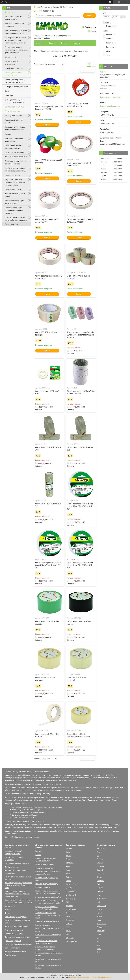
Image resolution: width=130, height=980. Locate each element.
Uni (98, 938)
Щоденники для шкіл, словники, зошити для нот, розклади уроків (15, 182)
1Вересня (101, 848)
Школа (69, 934)
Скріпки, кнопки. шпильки (15, 107)
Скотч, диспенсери (12, 111)
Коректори (9, 95)
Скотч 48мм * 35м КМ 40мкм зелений (47, 623)
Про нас (52, 43)
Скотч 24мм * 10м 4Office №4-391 (80, 449)
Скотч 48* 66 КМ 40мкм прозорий (45, 679)
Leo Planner (101, 906)
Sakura (100, 927)
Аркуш (69, 866)
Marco (99, 909)
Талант (69, 924)
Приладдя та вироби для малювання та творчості (15, 128)
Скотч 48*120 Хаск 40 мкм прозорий (78, 277)
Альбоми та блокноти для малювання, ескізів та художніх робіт (48, 915)
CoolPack (101, 881)
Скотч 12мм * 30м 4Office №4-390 (48, 449)
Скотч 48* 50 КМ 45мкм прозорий (77, 679)
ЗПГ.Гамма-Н (71, 895)
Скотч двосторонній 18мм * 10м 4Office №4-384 (81, 392)
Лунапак (69, 906)
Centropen (101, 874)
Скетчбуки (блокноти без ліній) (47, 921)
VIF (98, 942)
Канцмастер (71, 899)
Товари (64, 43)
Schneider (101, 931)
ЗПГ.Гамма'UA (71, 891)
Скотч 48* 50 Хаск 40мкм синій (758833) (49, 161)
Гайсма (69, 877)
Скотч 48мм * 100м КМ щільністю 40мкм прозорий (79, 735)
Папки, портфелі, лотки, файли (14, 121)
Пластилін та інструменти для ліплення (15, 140)
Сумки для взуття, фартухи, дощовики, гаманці (16, 162)
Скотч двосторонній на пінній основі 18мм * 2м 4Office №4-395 (48, 565)
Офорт (69, 913)
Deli (99, 884)
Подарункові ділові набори (15, 951)
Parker (99, 913)
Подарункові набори (13, 116)
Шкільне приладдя (12, 175)
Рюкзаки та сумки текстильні (16, 157)
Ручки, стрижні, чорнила (14, 152)
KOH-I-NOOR (102, 899)
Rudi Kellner (102, 924)
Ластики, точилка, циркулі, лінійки (15, 195)
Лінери (7, 913)
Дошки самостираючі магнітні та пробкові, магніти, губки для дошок (16, 50)
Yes (98, 945)
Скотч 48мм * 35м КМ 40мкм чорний (79, 623)
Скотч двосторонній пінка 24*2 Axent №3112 (49, 277)
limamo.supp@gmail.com (110, 106)
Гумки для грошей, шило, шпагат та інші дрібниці (15, 101)
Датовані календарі (12, 948)
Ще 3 (108, 55)
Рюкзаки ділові (11, 955)
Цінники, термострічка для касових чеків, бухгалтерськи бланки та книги (18, 885)
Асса (68, 870)
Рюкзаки (39, 851)
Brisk (68, 852)
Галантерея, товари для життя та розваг (14, 202)
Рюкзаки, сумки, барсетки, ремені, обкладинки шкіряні (16, 219)
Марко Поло (71, 909)
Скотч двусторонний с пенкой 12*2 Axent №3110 (80, 221)
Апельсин (70, 863)
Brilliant (100, 859)
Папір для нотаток (12, 867)
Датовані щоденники (13, 941)
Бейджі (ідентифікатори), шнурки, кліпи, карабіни (15, 81)
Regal (99, 920)
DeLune (100, 888)
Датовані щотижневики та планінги (18, 944)
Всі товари (9, 12)
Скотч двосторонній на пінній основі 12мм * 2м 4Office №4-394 (80, 506)
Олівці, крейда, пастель (14, 68)
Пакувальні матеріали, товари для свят (13, 18)
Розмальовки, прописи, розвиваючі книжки (14, 147)
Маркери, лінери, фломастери (11, 63)
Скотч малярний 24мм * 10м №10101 (47, 735)
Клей (7, 91)
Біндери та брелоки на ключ (16, 87)
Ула (68, 927)
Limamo (69, 848)
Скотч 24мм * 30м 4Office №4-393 (48, 505)
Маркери (8, 910)
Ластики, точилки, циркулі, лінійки (17, 937)
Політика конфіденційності (101, 977)
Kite (99, 895)
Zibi (98, 952)
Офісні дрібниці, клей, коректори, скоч (13, 74)
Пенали (8, 134)
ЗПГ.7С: (69, 888)
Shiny (99, 934)
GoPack (100, 891)
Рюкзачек (70, 920)
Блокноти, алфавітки (43, 925)
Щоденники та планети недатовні (18, 863)
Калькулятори (10, 57)
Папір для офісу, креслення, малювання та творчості (16, 32)
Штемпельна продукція (14, 189)
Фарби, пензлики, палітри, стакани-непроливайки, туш (16, 169)
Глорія (69, 881)
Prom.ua (78, 975)
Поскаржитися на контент (80, 977)
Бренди (77, 43)
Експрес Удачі (72, 884)
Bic (98, 856)
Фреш (68, 931)
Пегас (68, 916)
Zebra (99, 949)
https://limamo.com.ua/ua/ (110, 97)
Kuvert (69, 856)
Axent (99, 852)
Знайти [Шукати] (90, 15)
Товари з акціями (12, 224)
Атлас (68, 874)
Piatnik (100, 916)
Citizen (100, 877)
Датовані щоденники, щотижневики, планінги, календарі (14, 210)
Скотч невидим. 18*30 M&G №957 (47, 392)
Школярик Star (72, 942)
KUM (99, 902)
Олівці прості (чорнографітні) (16, 917)
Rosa (68, 859)
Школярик (70, 938)
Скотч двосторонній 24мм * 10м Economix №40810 (49, 108)
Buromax (101, 866)
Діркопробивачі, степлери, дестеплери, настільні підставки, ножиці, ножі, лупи (16, 40)
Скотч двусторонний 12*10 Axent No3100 (79, 164)
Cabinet (100, 870)
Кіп (67, 902)
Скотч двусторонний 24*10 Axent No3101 (47, 221)
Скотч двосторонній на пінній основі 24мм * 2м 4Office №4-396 (80, 565)
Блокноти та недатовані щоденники (14, 25)
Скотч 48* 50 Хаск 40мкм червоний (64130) (78, 105)
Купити (47, 125)
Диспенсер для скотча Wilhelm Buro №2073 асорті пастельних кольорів (81, 335)
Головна (40, 43)
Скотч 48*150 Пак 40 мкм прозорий (46, 334)
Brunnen (100, 863)
